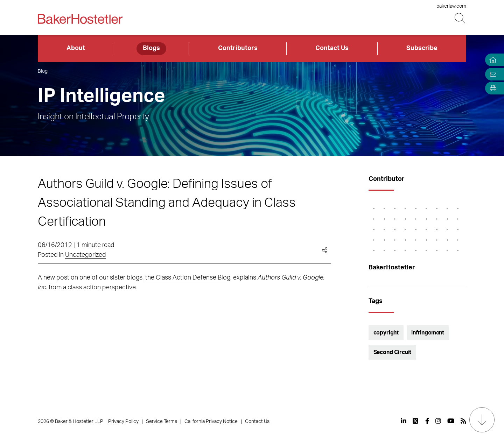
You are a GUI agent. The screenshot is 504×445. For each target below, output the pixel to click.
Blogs (151, 48)
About (76, 48)
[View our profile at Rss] (463, 421)
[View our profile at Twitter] (416, 421)
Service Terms (162, 422)
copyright (386, 333)
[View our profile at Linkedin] (404, 421)
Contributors (238, 48)
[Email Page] (491, 74)
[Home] (491, 60)
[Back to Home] (80, 19)
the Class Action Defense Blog (187, 278)
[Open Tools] (491, 88)
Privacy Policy (123, 422)
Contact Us (332, 48)
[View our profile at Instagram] (438, 421)
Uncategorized (85, 255)
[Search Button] (460, 18)
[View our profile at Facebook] (427, 421)
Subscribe (422, 48)
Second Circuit (393, 352)
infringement (428, 333)
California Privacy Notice (211, 422)
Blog (43, 71)
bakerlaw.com (451, 6)
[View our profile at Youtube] (451, 421)
